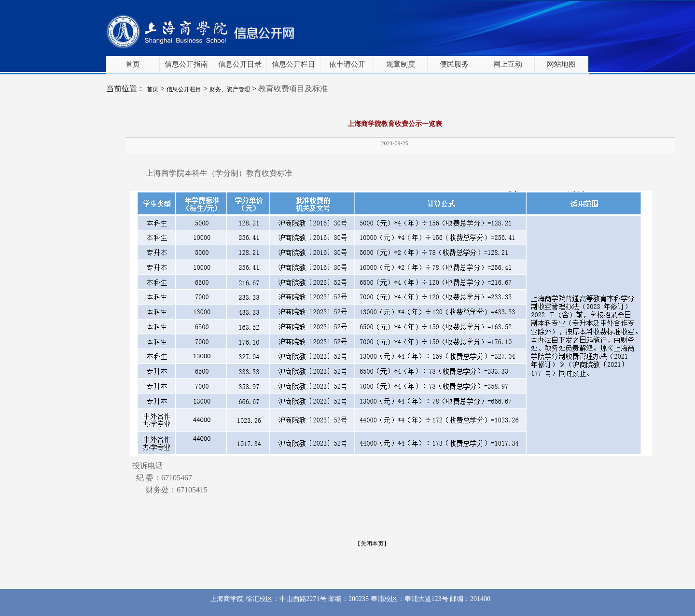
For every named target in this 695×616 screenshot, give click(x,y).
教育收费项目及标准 (293, 89)
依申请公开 (347, 64)
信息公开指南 (186, 64)
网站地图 (561, 64)
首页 (133, 64)
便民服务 (454, 64)
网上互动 (508, 64)
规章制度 (401, 64)
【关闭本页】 (372, 544)
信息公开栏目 (293, 64)
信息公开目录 (240, 64)
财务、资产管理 (230, 89)
